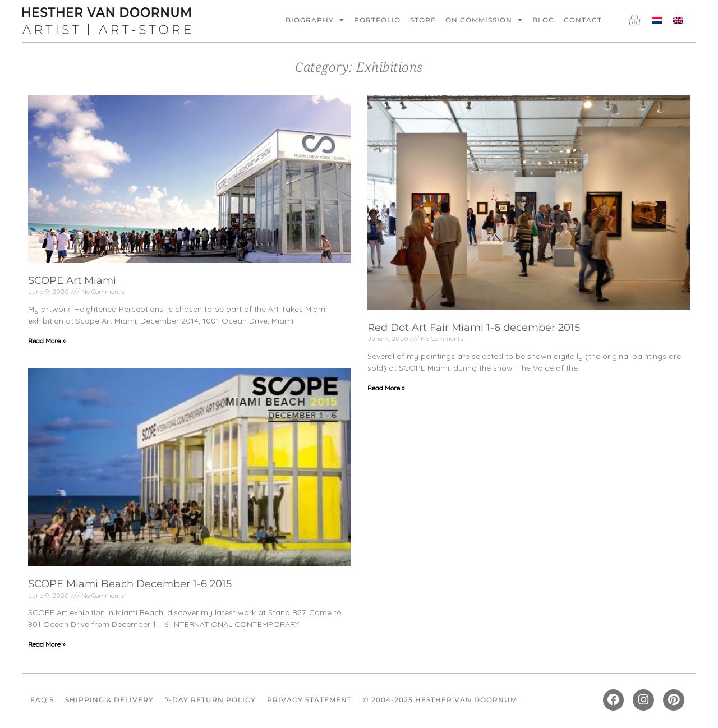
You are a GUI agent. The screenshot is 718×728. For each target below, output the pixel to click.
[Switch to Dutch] (657, 19)
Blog (543, 20)
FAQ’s (42, 700)
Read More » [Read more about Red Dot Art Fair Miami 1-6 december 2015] (386, 388)
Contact (583, 20)
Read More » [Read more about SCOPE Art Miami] (47, 341)
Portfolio (377, 20)
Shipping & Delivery (109, 700)
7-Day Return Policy (210, 700)
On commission (484, 20)
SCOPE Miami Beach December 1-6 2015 (130, 584)
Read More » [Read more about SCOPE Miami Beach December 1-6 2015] (47, 644)
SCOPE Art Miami (72, 280)
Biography (315, 20)
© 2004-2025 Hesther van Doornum (440, 700)
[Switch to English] (678, 19)
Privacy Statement (309, 700)
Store (423, 20)
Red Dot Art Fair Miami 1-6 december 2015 (474, 328)
